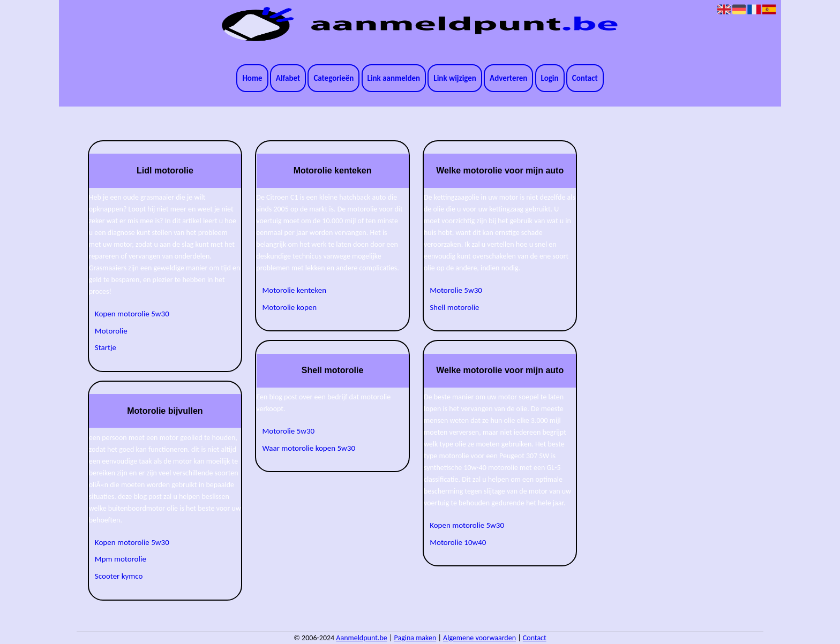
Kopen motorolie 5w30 (132, 314)
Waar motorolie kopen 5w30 (309, 448)
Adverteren (508, 78)
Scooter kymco (119, 576)
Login (550, 78)
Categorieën (333, 78)
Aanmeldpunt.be (361, 638)
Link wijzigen (455, 78)
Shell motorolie (454, 307)
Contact (585, 78)
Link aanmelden (394, 78)
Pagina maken (415, 638)
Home (252, 78)
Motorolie (111, 331)
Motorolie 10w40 (458, 542)
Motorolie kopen (290, 307)
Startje (106, 347)
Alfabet (288, 78)
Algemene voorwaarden (479, 638)
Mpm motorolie (121, 559)
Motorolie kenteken (295, 290)
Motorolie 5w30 (289, 431)
